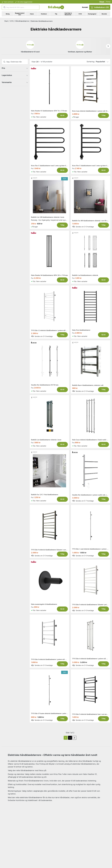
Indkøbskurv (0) (100, 7)
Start (6, 21)
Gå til (62, 115)
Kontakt (85, 7)
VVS (12, 21)
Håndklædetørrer (22, 21)
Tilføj (103, 115)
